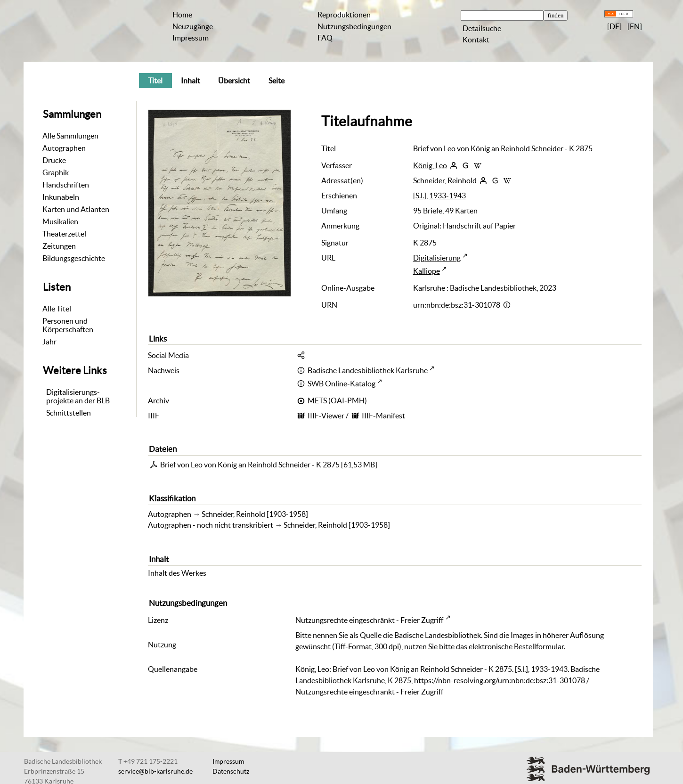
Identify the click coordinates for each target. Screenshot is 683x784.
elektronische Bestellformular (516, 646)
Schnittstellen (69, 413)
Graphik (56, 172)
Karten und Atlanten (76, 209)
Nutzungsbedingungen (354, 26)
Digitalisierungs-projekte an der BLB (78, 396)
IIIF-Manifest (383, 416)
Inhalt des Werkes (177, 573)
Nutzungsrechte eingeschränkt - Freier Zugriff (369, 620)
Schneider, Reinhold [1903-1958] (255, 514)
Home (182, 15)
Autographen (64, 148)
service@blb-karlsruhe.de (155, 771)
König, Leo (430, 165)
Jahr (49, 342)
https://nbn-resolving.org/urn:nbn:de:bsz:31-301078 (500, 680)
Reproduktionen (344, 15)
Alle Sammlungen (70, 136)
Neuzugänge (193, 26)
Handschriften (66, 185)
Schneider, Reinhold (445, 180)
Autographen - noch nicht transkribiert (211, 525)
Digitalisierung (437, 258)
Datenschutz (231, 771)
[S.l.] (420, 196)
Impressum (191, 38)
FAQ (325, 38)
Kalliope (427, 271)
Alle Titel (57, 309)
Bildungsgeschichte (74, 258)
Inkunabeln (61, 197)
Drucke (54, 160)
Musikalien (60, 221)
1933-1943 (447, 196)
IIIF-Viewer (326, 416)
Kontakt (476, 40)
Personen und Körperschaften (68, 325)
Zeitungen (59, 246)
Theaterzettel (64, 234)
